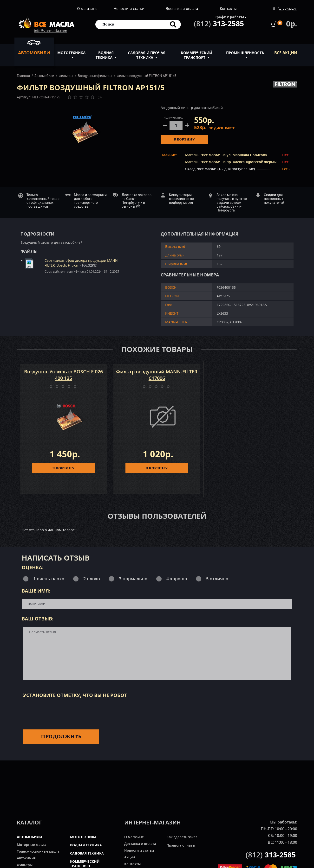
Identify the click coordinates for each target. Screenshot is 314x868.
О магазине (87, 8)
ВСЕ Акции (286, 53)
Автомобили (34, 47)
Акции (130, 857)
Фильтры (66, 76)
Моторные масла (32, 845)
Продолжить (61, 736)
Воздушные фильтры (95, 76)
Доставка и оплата (182, 8)
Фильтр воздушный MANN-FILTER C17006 (157, 375)
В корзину (184, 139)
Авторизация (287, 8)
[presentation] (60, 713)
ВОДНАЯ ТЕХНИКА (86, 845)
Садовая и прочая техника (147, 52)
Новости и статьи (129, 8)
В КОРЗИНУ (63, 468)
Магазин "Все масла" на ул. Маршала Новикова (226, 155)
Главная (23, 76)
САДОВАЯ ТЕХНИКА (87, 853)
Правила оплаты (181, 845)
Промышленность (245, 50)
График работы (229, 17)
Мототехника (71, 50)
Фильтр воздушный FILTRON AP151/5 (147, 76)
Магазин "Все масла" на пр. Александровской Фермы (231, 162)
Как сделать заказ (182, 837)
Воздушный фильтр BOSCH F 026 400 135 (63, 375)
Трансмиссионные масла (38, 851)
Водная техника (105, 52)
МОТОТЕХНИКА (83, 837)
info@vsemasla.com (51, 31)
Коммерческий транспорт (196, 52)
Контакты (228, 8)
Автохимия (26, 858)
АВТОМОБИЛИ (29, 837)
